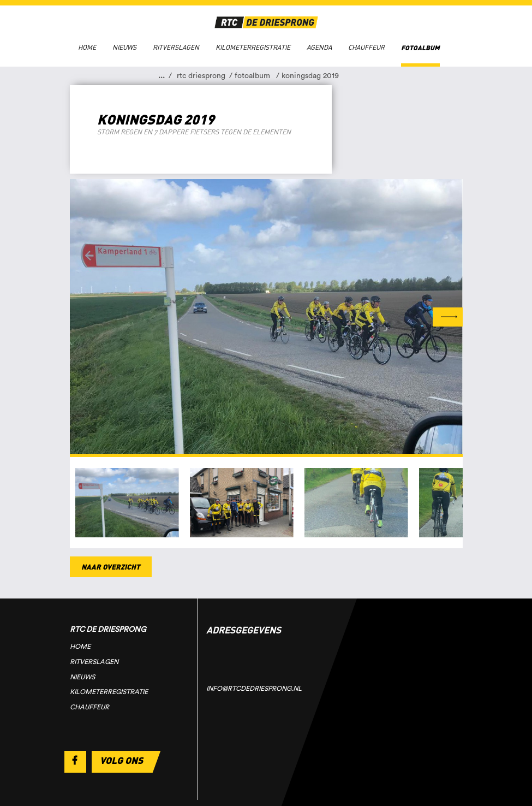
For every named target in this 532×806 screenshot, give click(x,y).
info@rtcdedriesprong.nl (254, 689)
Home (87, 48)
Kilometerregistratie (253, 48)
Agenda (319, 48)
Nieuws (124, 48)
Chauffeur (366, 48)
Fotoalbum (420, 48)
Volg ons (121, 760)
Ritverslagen (176, 48)
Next (448, 317)
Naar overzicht (111, 567)
